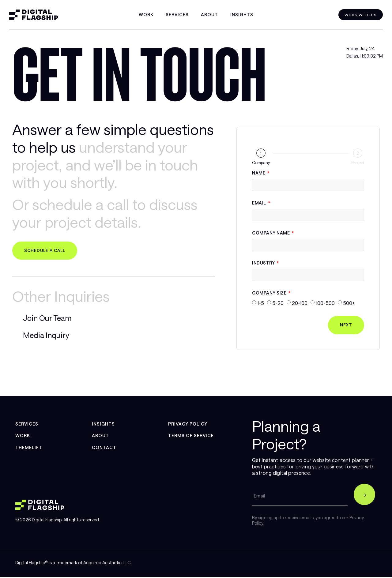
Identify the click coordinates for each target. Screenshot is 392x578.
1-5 (261, 303)
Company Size (270, 293)
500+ (349, 303)
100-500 (325, 303)
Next (346, 325)
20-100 (300, 303)
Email (260, 203)
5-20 (278, 303)
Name (259, 173)
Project (358, 163)
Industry (264, 263)
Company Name (271, 233)
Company (261, 163)
